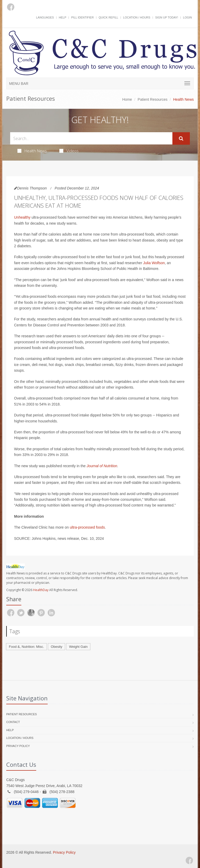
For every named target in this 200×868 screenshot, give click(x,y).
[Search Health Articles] (91, 138)
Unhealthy (22, 217)
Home (127, 99)
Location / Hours (137, 17)
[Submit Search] (181, 138)
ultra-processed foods (87, 527)
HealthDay (41, 590)
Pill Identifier (82, 17)
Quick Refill (108, 17)
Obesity (57, 647)
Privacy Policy (18, 746)
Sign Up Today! (167, 17)
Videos (69, 151)
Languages (45, 17)
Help (63, 17)
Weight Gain (78, 647)
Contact (13, 722)
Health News (32, 151)
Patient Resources (153, 99)
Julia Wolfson (154, 263)
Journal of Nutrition (102, 466)
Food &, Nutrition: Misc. (26, 647)
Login (187, 17)
